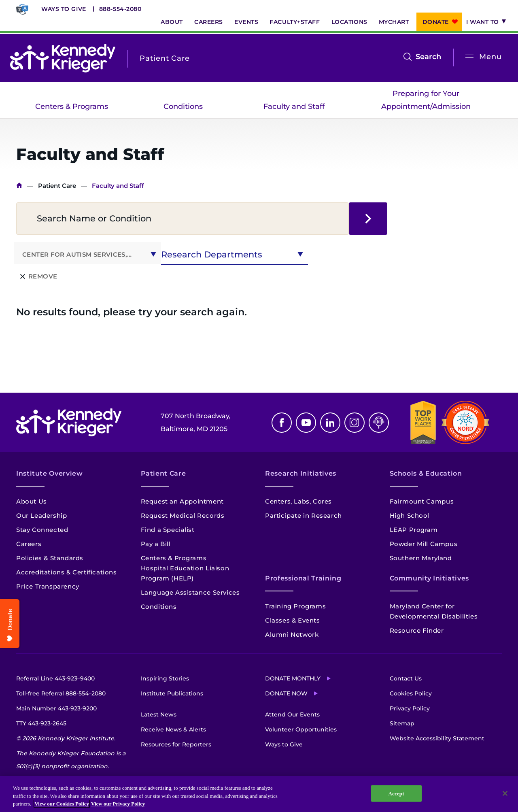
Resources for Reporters (176, 744)
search (368, 219)
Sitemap (402, 723)
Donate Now (286, 693)
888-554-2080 (120, 9)
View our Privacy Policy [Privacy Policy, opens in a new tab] (118, 804)
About (172, 22)
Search (428, 57)
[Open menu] (469, 55)
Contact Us (406, 678)
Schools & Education (426, 473)
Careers (209, 22)
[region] (259, 794)
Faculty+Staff (295, 22)
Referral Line (55, 678)
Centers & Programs (72, 106)
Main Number (56, 708)
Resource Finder (417, 630)
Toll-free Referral (61, 693)
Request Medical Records (183, 515)
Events (246, 22)
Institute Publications (172, 693)
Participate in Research (304, 515)
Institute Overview (50, 473)
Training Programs (295, 606)
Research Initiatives (301, 473)
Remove (43, 276)
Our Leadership (41, 515)
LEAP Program (414, 530)
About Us (32, 501)
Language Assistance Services (190, 592)
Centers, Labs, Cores (298, 501)
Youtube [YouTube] (306, 423)
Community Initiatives (429, 578)
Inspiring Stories (165, 678)
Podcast (379, 423)
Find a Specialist (168, 530)
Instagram (355, 423)
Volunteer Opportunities (301, 729)
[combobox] (88, 253)
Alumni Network (292, 635)
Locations (349, 22)
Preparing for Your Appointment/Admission (426, 100)
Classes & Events (293, 620)
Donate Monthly (293, 678)
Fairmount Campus (422, 501)
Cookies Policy (411, 693)
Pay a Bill (156, 544)
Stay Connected (42, 530)
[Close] (505, 793)
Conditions (183, 106)
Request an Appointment (182, 501)
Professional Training (303, 578)
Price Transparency (48, 586)
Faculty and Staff (294, 106)
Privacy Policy (410, 708)
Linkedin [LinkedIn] (330, 423)
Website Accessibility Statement (437, 738)
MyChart (394, 22)
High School (410, 515)
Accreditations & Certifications (67, 572)
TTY (41, 723)
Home (19, 186)
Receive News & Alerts (173, 729)
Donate (436, 22)
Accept (396, 793)
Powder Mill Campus (424, 544)
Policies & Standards (50, 558)
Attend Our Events (292, 714)
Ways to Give (64, 9)
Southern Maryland (421, 558)
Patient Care (57, 186)
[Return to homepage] (63, 58)
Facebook (282, 423)
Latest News (159, 714)
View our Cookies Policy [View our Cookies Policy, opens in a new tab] (62, 804)
